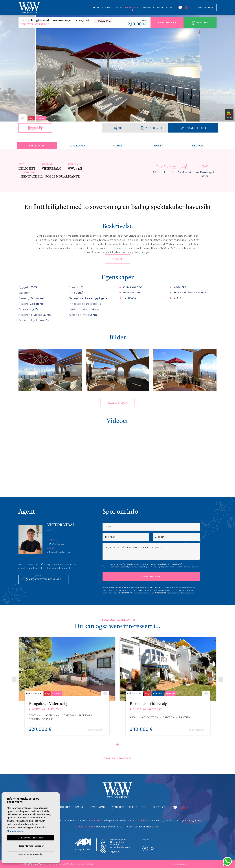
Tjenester (148, 8)
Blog (169, 8)
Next (200, 68)
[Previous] (14, 679)
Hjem (96, 8)
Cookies (80, 864)
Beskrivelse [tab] (37, 146)
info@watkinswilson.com (59, 552)
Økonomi (198, 146)
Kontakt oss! (205, 8)
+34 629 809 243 (80, 821)
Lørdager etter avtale (147, 827)
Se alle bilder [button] (118, 403)
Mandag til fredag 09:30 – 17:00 (114, 827)
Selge (160, 8)
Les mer (117, 259)
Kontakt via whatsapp (43, 580)
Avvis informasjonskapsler (30, 854)
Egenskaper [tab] (77, 146)
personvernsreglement (118, 567)
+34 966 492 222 (56, 544)
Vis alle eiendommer (118, 759)
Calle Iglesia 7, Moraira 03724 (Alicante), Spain (174, 821)
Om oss (118, 8)
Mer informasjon (16, 831)
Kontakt (200, 23)
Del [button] (118, 128)
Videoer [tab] (158, 146)
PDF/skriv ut (152, 128)
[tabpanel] (67, 688)
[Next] (221, 679)
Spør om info (167, 23)
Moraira (107, 8)
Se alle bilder (193, 128)
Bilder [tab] (118, 146)
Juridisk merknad (56, 864)
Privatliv (70, 864)
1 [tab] (118, 745)
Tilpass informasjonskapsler (31, 846)
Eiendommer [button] (133, 8)
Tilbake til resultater (35, 128)
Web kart (91, 864)
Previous (35, 68)
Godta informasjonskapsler (30, 838)
